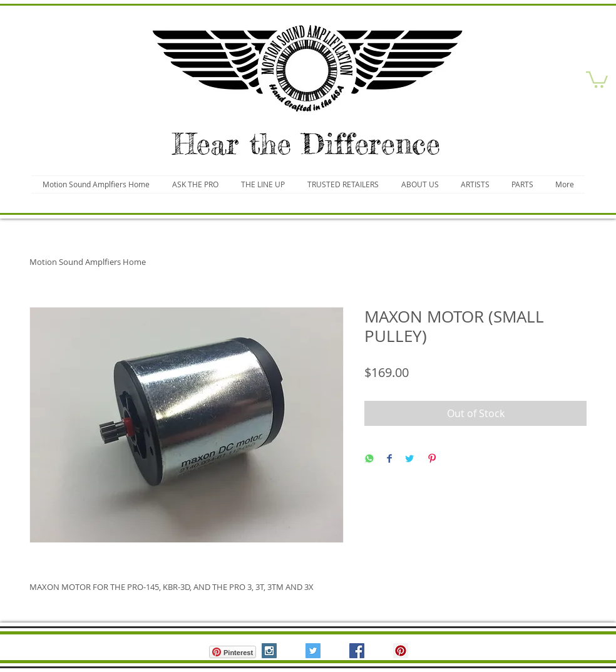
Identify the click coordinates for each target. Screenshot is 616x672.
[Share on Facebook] (389, 459)
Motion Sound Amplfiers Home (88, 262)
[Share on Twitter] (409, 459)
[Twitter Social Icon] (313, 651)
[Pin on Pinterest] (432, 459)
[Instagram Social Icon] (269, 651)
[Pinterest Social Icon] (401, 651)
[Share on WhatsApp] (369, 459)
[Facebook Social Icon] (357, 651)
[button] (597, 79)
